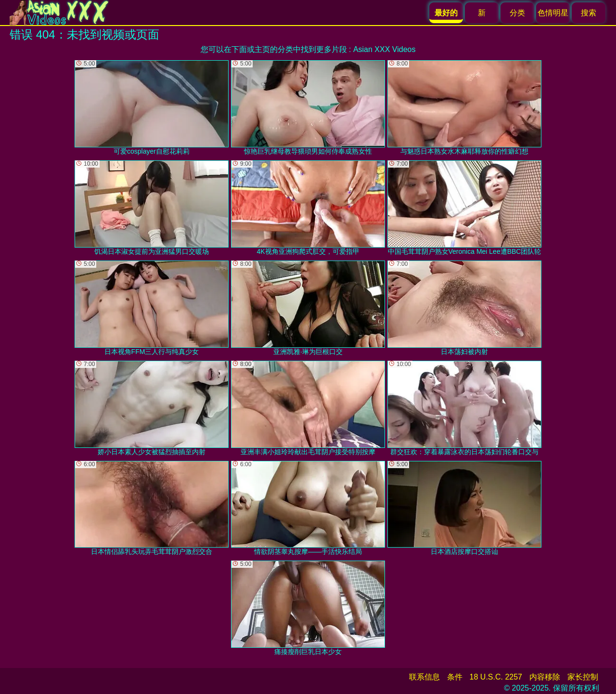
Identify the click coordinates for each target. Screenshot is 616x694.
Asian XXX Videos (385, 49)
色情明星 (553, 13)
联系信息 (424, 677)
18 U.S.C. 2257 (496, 677)
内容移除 (545, 677)
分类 (517, 13)
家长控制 (583, 677)
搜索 (589, 13)
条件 (455, 677)
